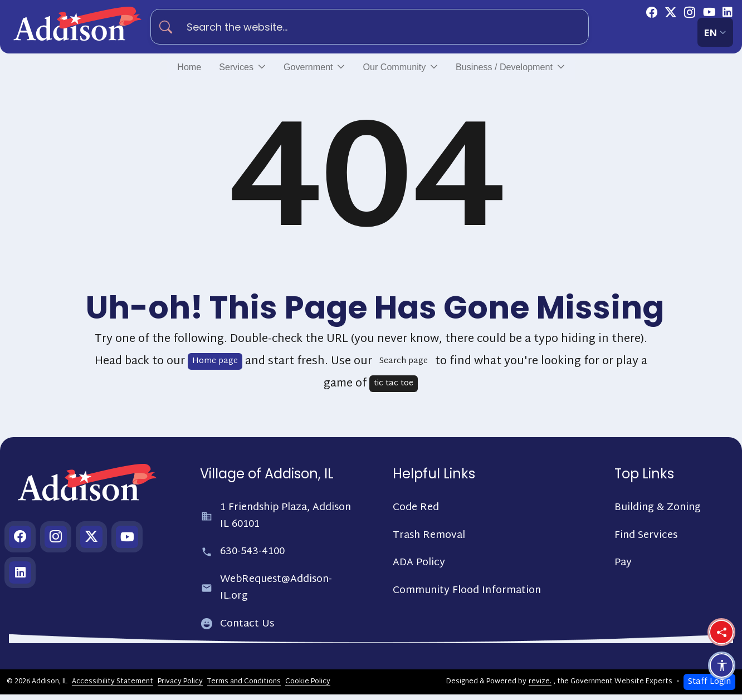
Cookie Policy (308, 687)
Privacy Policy (180, 687)
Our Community (397, 69)
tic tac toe (394, 389)
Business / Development (529, 69)
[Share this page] (721, 632)
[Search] (170, 27)
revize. (540, 687)
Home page (215, 367)
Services (211, 69)
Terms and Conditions (244, 687)
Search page (404, 367)
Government (294, 69)
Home (156, 69)
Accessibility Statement (113, 687)
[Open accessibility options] (722, 665)
